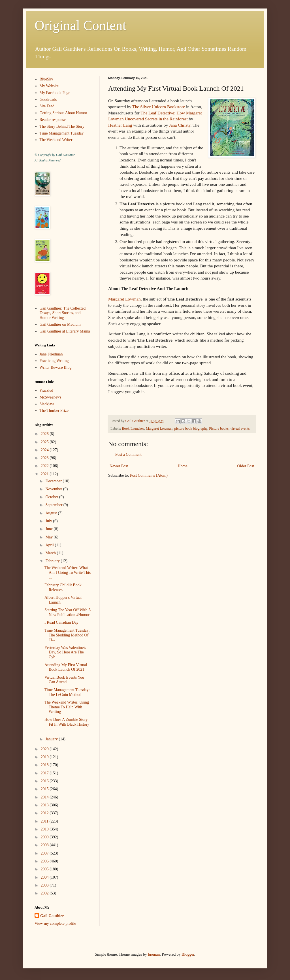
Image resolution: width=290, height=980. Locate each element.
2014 (45, 797)
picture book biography (191, 429)
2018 (45, 765)
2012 (45, 813)
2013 (45, 805)
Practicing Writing (54, 361)
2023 (45, 458)
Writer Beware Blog (56, 368)
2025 (45, 442)
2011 (45, 821)
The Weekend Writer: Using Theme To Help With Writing (67, 707)
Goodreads (48, 100)
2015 (45, 789)
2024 (45, 450)
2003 (45, 885)
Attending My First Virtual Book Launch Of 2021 (66, 667)
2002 (45, 893)
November (54, 489)
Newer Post (119, 466)
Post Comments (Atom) (149, 475)
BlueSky (46, 79)
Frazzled (46, 390)
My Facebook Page (55, 93)
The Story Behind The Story (62, 126)
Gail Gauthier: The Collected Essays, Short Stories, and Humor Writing (63, 313)
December (54, 481)
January (52, 739)
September (54, 505)
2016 (45, 781)
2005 (45, 869)
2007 (45, 853)
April (50, 545)
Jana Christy (180, 125)
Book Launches (133, 429)
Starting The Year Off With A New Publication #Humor (68, 612)
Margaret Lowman (124, 299)
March (51, 553)
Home (183, 466)
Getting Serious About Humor (63, 113)
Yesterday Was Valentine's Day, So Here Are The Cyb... (65, 652)
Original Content (80, 25)
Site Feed (47, 106)
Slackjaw (47, 404)
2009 (45, 837)
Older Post (246, 466)
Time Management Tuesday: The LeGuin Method (67, 692)
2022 (45, 466)
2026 (45, 434)
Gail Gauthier (52, 916)
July (49, 521)
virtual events (240, 429)
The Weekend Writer (56, 140)
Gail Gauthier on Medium (60, 324)
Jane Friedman (51, 354)
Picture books (219, 429)
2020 (45, 749)
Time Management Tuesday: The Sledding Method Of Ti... (67, 635)
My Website (49, 86)
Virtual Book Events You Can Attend (64, 680)
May (49, 537)
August (52, 513)
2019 (45, 757)
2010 (45, 829)
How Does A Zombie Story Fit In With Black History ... (67, 724)
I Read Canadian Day (61, 622)
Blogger (188, 954)
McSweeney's (51, 397)
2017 (45, 773)
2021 (45, 474)
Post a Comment (128, 454)
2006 (45, 861)
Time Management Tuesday (62, 133)
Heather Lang (120, 125)
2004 (45, 877)
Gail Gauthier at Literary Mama (65, 331)
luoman (154, 954)
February (53, 561)
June (49, 529)
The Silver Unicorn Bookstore (159, 107)
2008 (45, 845)
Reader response (53, 120)
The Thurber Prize (54, 411)
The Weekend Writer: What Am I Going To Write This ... (68, 573)
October (52, 497)
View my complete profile (55, 923)
